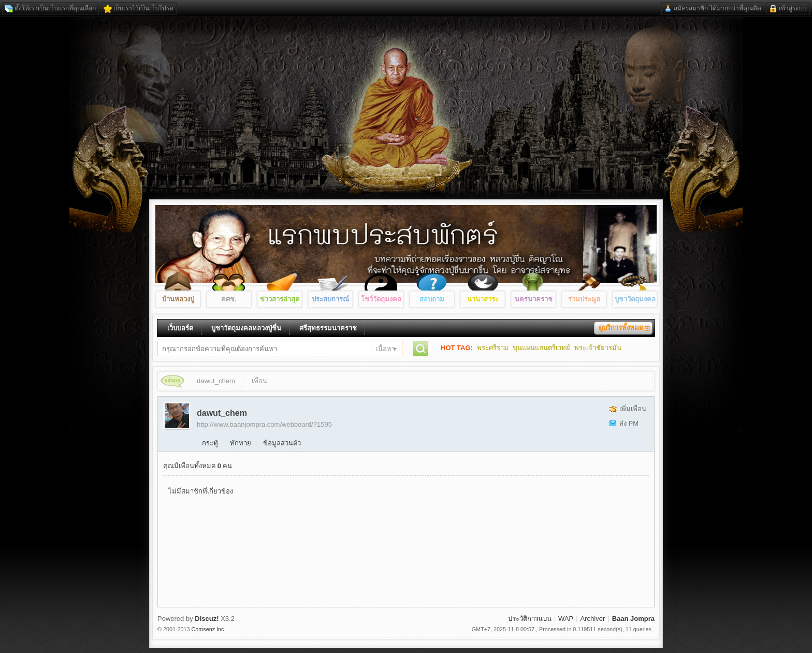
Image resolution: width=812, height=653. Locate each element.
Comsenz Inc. (209, 629)
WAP (566, 619)
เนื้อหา (386, 349)
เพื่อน (259, 381)
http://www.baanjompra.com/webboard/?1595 (264, 424)
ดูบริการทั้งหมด (621, 328)
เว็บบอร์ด (180, 328)
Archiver (593, 619)
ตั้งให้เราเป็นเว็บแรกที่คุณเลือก (55, 8)
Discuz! (207, 619)
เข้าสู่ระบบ (793, 8)
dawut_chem (216, 381)
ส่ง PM (629, 423)
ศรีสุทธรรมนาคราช (328, 328)
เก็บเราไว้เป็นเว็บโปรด (143, 8)
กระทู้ (210, 443)
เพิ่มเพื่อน (633, 409)
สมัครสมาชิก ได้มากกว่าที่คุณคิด (717, 8)
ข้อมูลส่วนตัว (282, 443)
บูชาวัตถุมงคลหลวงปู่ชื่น (246, 328)
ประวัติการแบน (530, 619)
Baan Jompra (178, 383)
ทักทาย (241, 443)
